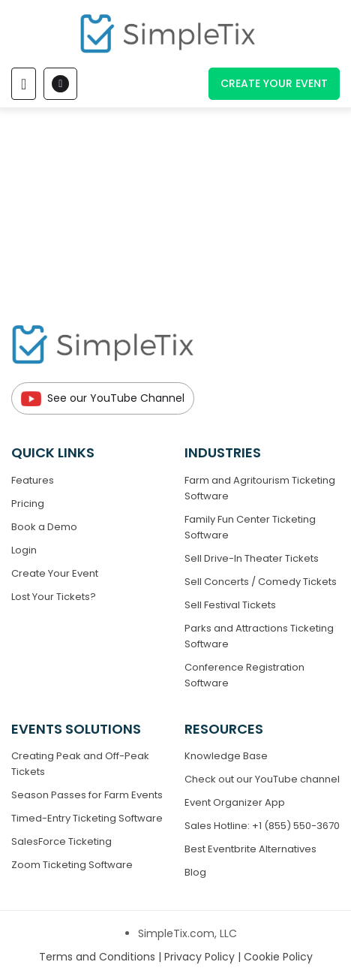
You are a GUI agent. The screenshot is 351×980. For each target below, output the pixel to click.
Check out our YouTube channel (262, 779)
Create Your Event (274, 83)
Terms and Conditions (99, 957)
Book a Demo (44, 527)
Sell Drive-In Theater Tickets (252, 558)
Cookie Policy (278, 957)
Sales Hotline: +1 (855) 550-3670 (262, 826)
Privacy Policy (201, 957)
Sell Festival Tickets (230, 605)
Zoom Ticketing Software (72, 865)
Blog (195, 872)
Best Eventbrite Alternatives (250, 849)
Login (24, 550)
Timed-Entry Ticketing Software (87, 818)
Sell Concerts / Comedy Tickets (261, 582)
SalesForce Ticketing (61, 841)
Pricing (28, 504)
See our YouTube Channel (103, 398)
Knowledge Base (226, 756)
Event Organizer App (235, 802)
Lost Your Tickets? (54, 597)
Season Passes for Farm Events (87, 795)
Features (33, 480)
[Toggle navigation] (24, 84)
